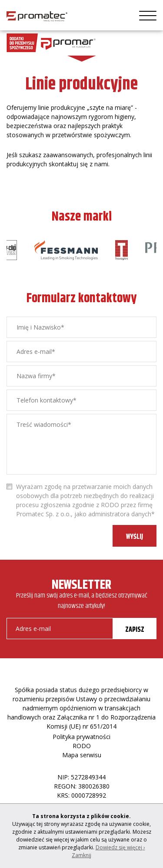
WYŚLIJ (135, 537)
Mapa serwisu (82, 755)
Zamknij (81, 855)
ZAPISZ (135, 630)
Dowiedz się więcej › (120, 847)
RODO (82, 746)
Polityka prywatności (81, 737)
